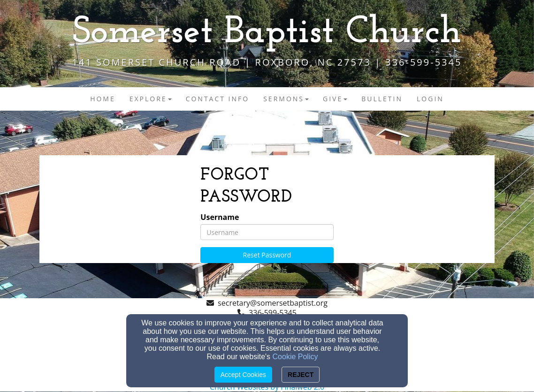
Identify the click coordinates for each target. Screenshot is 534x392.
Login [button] (430, 99)
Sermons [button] (286, 99)
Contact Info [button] (218, 99)
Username (220, 217)
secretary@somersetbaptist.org (273, 303)
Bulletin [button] (382, 99)
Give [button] (335, 99)
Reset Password (267, 255)
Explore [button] (151, 99)
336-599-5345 (273, 313)
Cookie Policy (295, 357)
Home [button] (103, 99)
